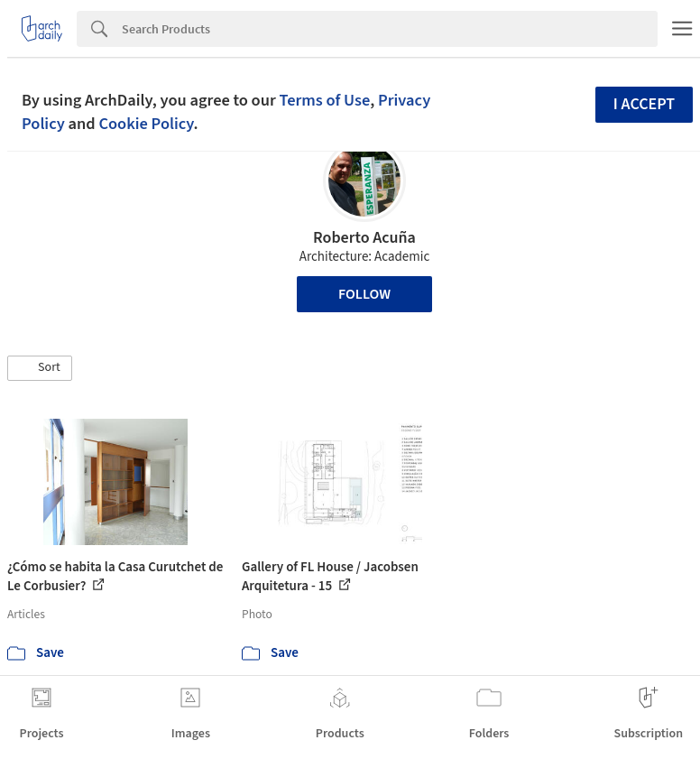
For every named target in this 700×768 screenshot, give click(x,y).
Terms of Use (324, 100)
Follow (364, 294)
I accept (644, 104)
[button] (40, 368)
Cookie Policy (146, 124)
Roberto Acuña (364, 238)
